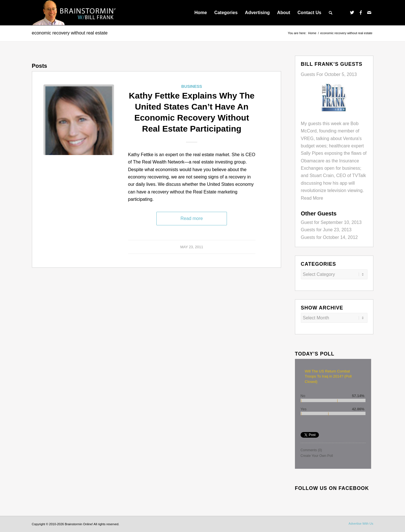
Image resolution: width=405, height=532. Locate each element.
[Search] (331, 13)
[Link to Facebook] (361, 12)
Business (192, 86)
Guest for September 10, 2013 (331, 222)
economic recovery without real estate (70, 33)
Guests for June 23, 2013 (326, 230)
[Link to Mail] (369, 12)
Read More (312, 198)
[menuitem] (201, 13)
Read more (192, 218)
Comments (311, 450)
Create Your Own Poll (317, 456)
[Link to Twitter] (352, 12)
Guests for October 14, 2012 (329, 237)
